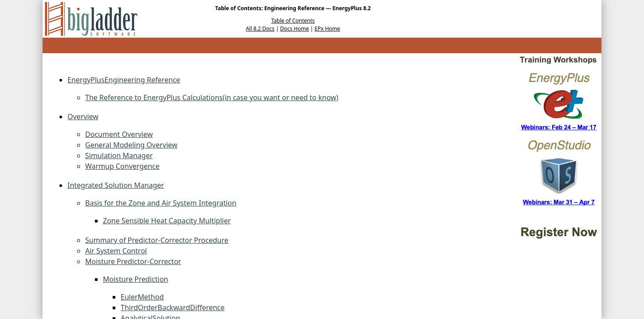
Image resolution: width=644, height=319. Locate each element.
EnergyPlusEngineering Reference (124, 80)
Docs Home (295, 29)
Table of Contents (293, 21)
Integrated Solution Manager (116, 185)
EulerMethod (142, 297)
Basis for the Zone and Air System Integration (161, 203)
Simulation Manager (119, 156)
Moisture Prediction (135, 279)
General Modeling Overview (131, 145)
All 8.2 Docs (260, 29)
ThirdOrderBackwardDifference (173, 307)
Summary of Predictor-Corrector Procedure (157, 240)
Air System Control (116, 251)
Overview (83, 117)
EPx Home (327, 29)
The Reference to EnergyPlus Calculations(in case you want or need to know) (212, 97)
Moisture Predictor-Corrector (133, 261)
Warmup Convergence (122, 166)
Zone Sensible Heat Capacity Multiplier (167, 221)
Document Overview (119, 134)
